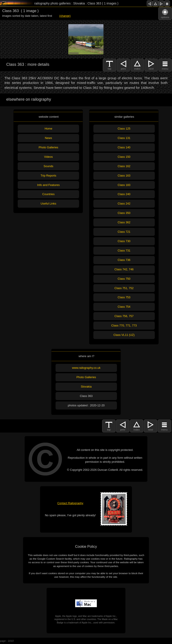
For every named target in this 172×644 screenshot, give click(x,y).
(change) (65, 16)
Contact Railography (70, 503)
